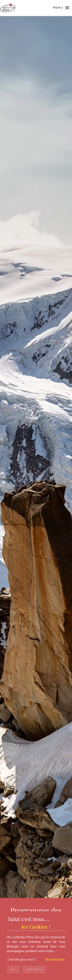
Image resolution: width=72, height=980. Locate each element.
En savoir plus (55, 959)
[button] (61, 8)
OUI (13, 969)
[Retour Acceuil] (8, 8)
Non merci (34, 969)
